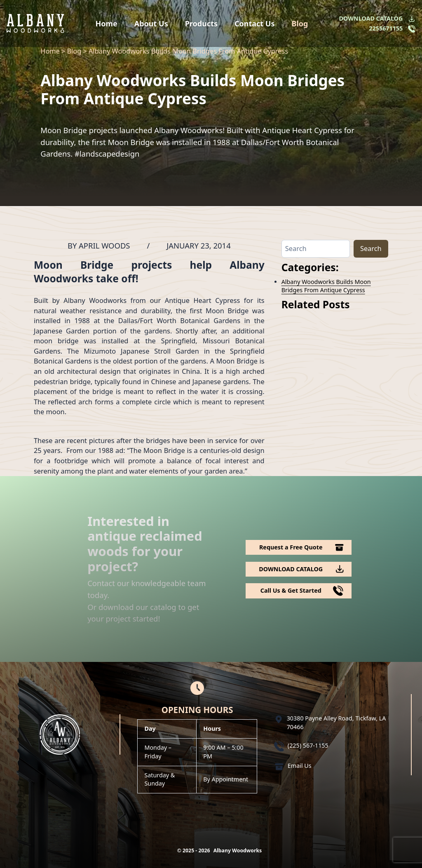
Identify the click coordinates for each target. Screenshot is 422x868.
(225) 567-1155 (308, 745)
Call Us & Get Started (291, 590)
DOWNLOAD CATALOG (371, 18)
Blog (300, 23)
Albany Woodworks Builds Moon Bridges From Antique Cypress (326, 286)
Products (201, 23)
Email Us (300, 766)
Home (107, 23)
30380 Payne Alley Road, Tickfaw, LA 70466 (336, 722)
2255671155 (386, 28)
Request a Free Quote (291, 547)
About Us (151, 23)
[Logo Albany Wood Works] (35, 23)
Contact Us (255, 23)
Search (371, 248)
